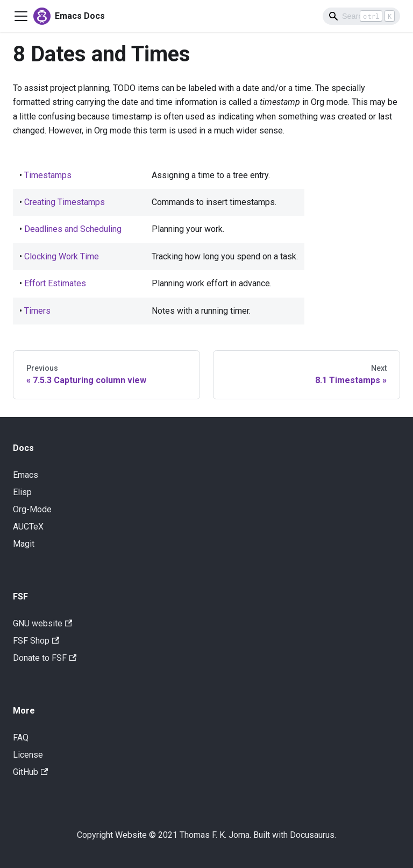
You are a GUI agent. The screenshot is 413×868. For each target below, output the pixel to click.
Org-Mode (32, 509)
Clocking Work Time (62, 256)
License (28, 755)
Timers (37, 311)
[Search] (361, 16)
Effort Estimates (55, 283)
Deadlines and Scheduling (73, 229)
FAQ (21, 738)
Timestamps (48, 175)
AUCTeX (28, 527)
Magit (24, 544)
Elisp (22, 492)
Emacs (26, 475)
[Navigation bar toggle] (21, 16)
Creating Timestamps (65, 202)
